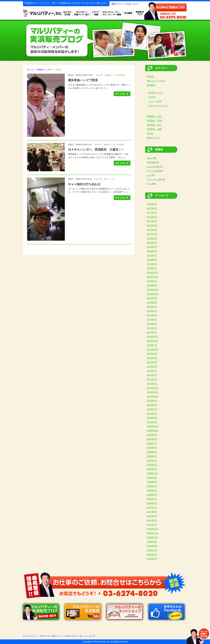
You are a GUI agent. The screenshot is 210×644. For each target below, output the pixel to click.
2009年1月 (152, 469)
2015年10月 (152, 277)
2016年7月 (152, 243)
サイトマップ (29, 636)
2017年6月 (152, 217)
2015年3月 (152, 281)
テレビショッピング (158, 105)
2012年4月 (152, 362)
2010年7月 (152, 409)
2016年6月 (152, 247)
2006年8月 (152, 546)
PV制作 (150, 77)
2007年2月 (152, 525)
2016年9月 (152, 238)
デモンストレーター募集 (112, 13)
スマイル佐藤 (153, 171)
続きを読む (121, 94)
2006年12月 (152, 529)
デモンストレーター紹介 (82, 13)
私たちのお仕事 (68, 13)
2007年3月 (152, 520)
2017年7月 (152, 213)
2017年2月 (152, 234)
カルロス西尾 (153, 167)
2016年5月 (152, 251)
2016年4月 (152, 255)
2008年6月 (152, 490)
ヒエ (149, 175)
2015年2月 (152, 285)
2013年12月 (152, 337)
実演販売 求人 (154, 125)
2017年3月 (152, 230)
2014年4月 (152, 319)
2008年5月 (152, 495)
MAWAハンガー (44, 70)
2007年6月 (152, 512)
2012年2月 (152, 371)
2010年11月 (152, 392)
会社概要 (128, 13)
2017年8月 (152, 208)
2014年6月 (152, 311)
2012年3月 (152, 366)
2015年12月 (152, 272)
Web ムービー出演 (156, 81)
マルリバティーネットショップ (80, 636)
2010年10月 (152, 396)
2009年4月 (152, 456)
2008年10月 (152, 473)
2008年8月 (152, 482)
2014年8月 (152, 302)
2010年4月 (152, 422)
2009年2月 (152, 465)
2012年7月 (152, 358)
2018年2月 (152, 204)
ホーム (30, 70)
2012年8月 (152, 354)
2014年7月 (152, 307)
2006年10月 (152, 537)
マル (149, 184)
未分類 (150, 133)
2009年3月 (152, 460)
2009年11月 (152, 426)
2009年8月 (152, 439)
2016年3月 (152, 260)
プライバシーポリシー (50, 636)
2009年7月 (152, 443)
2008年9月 (152, 478)
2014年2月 (152, 328)
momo (150, 158)
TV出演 (152, 97)
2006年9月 (152, 542)
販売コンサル (109, 179)
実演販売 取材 (154, 121)
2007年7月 (152, 507)
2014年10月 (152, 294)
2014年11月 (152, 290)
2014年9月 (152, 298)
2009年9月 (152, 435)
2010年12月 (152, 388)
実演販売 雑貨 (154, 129)
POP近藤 (151, 162)
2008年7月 (152, 486)
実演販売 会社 (154, 116)
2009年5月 (152, 452)
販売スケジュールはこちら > (125, 4)
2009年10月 (152, 431)
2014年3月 (152, 324)
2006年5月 (152, 555)
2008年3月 (152, 503)
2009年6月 (152, 448)
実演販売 (122, 75)
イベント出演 (155, 101)
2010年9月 (152, 401)
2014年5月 (152, 315)
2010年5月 (152, 418)
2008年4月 (152, 499)
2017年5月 (152, 221)
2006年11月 (152, 533)
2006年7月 (152, 550)
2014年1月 (152, 332)
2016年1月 (152, 268)
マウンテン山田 (154, 179)
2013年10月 (152, 341)
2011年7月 (152, 379)
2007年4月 (152, 516)
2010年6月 (152, 413)
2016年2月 (152, 264)
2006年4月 (152, 559)
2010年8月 (152, 405)
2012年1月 (152, 375)
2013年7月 (152, 345)
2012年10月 (152, 349)
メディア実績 (96, 13)
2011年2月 (152, 384)
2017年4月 (152, 225)
